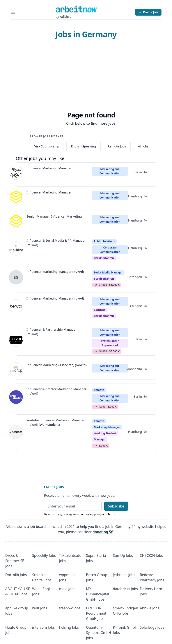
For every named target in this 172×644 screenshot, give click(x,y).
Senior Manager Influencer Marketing (54, 216)
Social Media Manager (108, 272)
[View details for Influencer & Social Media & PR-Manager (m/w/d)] (16, 248)
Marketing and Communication (110, 171)
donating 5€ (103, 532)
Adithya (66, 17)
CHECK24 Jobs (151, 555)
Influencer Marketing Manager (49, 168)
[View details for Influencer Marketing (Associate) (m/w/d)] (16, 369)
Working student (105, 433)
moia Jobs (67, 589)
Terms (112, 514)
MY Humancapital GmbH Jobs (98, 594)
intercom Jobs (43, 627)
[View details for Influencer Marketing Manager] (16, 173)
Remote (99, 390)
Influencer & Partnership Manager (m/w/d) (52, 332)
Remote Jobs (117, 146)
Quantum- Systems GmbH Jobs (99, 633)
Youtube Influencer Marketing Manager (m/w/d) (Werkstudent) (56, 422)
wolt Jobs (40, 608)
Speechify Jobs (44, 555)
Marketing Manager (107, 427)
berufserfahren (104, 258)
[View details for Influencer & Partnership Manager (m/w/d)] (16, 340)
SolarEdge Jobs (152, 627)
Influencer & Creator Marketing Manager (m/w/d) (57, 391)
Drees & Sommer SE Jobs (15, 561)
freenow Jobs (70, 608)
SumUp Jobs (123, 555)
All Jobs (143, 146)
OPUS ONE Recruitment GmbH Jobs (96, 613)
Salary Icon (96, 285)
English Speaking (83, 146)
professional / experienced (110, 343)
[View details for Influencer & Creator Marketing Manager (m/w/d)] (16, 397)
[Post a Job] (148, 12)
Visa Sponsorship (47, 146)
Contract (100, 310)
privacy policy (93, 514)
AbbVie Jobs (149, 608)
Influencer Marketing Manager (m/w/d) (55, 272)
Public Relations (104, 241)
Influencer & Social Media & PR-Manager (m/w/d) (56, 243)
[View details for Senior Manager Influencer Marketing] (16, 221)
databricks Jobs (125, 589)
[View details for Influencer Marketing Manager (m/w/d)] (16, 277)
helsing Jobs (69, 627)
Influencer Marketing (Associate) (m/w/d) (57, 365)
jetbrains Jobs (124, 575)
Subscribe (116, 506)
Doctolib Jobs (16, 575)
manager (100, 439)
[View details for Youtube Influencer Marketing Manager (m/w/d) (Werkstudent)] (16, 432)
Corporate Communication (110, 250)
